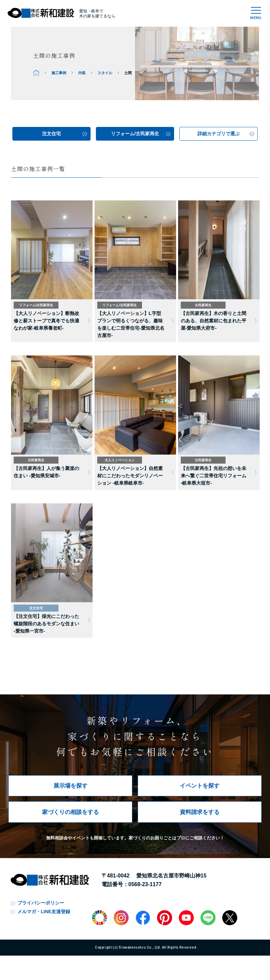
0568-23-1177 (145, 884)
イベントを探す (200, 786)
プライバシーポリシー (41, 903)
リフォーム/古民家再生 (135, 134)
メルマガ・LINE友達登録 (44, 912)
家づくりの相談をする (71, 812)
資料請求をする (200, 812)
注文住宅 (51, 134)
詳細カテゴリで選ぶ (219, 134)
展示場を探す (71, 786)
